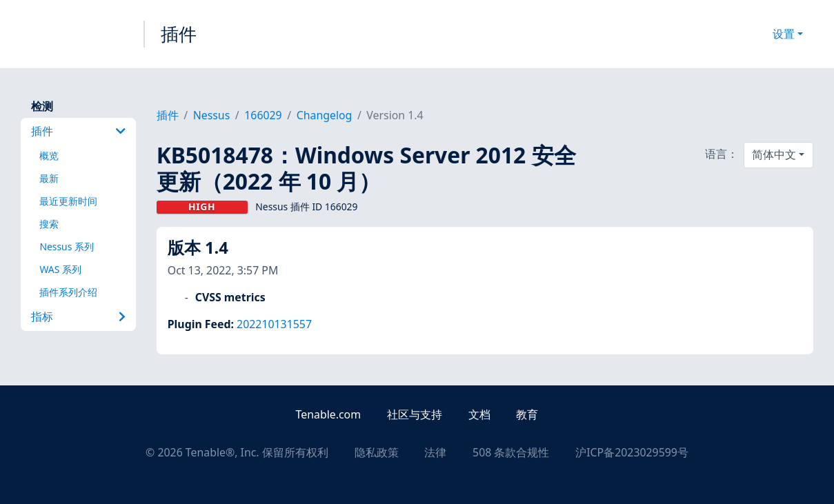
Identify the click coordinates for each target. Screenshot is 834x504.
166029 (263, 115)
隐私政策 (377, 452)
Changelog (325, 115)
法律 (435, 452)
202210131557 (274, 324)
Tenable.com (328, 414)
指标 (78, 316)
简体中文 (774, 154)
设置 (784, 34)
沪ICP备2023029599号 (632, 452)
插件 (179, 34)
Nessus (212, 115)
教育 (527, 414)
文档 (479, 414)
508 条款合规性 (511, 452)
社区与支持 (415, 414)
